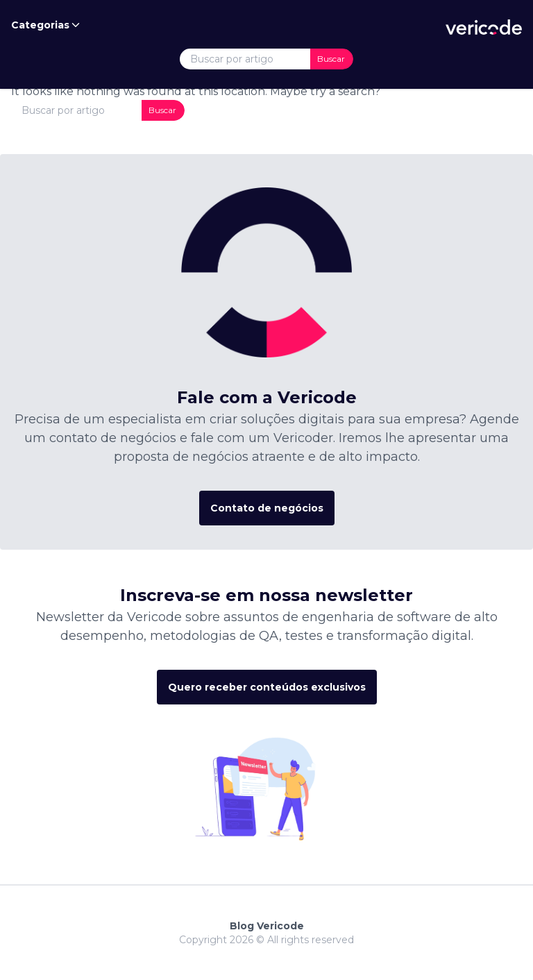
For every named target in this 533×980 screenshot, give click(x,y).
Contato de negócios (267, 508)
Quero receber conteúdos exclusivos (267, 687)
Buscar (331, 59)
